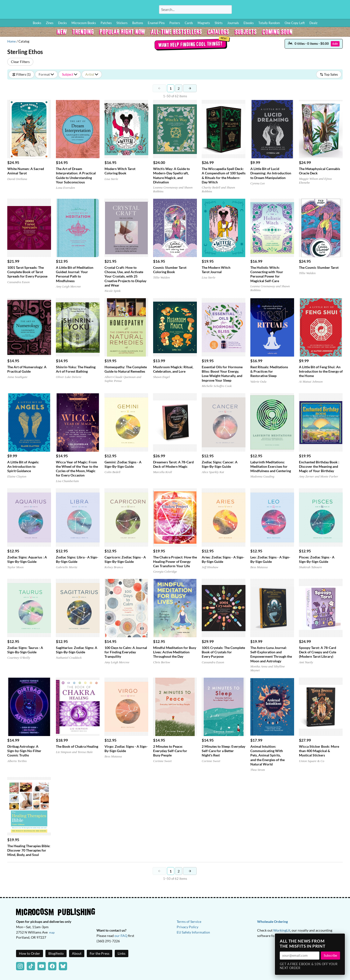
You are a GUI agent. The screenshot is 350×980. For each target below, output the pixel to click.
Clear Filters (20, 62)
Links (122, 953)
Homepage (73, 9)
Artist (92, 74)
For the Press (100, 953)
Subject (70, 74)
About (77, 953)
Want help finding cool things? (190, 44)
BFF (315, 10)
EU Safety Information (193, 932)
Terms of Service (189, 922)
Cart (340, 10)
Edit (335, 44)
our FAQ (121, 936)
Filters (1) (21, 74)
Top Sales (329, 74)
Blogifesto (56, 953)
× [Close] (340, 939)
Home (12, 41)
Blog (289, 10)
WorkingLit (282, 930)
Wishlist (304, 10)
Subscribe (330, 955)
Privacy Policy (188, 927)
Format (46, 74)
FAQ (325, 10)
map (52, 932)
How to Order (272, 10)
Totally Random (269, 23)
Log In (254, 10)
